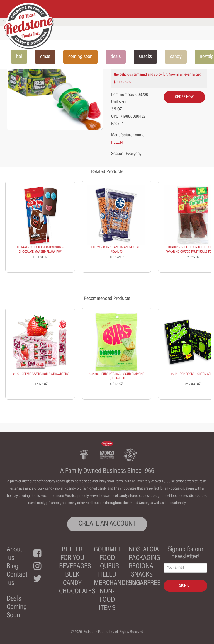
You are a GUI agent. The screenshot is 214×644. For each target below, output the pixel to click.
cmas (45, 57)
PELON (117, 142)
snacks (145, 57)
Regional (143, 567)
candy (176, 57)
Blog (13, 567)
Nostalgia (144, 550)
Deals (14, 599)
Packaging (144, 558)
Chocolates (77, 592)
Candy (72, 583)
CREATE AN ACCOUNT (107, 524)
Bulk (72, 575)
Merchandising (117, 583)
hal (19, 57)
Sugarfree (145, 583)
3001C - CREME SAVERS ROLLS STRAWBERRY (40, 374)
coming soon (80, 57)
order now (184, 97)
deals (116, 57)
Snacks (142, 575)
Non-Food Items (107, 600)
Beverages (75, 567)
